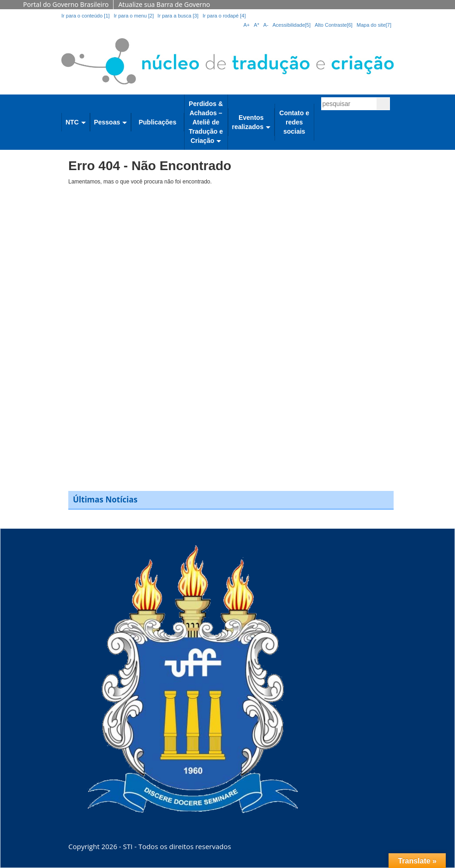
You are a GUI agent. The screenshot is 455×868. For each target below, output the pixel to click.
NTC (72, 122)
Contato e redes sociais (294, 122)
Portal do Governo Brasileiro (66, 4)
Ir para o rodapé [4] (224, 16)
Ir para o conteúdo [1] (86, 16)
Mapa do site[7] (374, 25)
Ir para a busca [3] (178, 16)
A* (257, 25)
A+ (246, 25)
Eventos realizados (248, 122)
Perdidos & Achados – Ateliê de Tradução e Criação (206, 122)
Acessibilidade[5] (292, 25)
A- (266, 25)
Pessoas (107, 122)
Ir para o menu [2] (134, 16)
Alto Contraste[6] (334, 25)
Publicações (157, 122)
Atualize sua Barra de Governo (164, 4)
